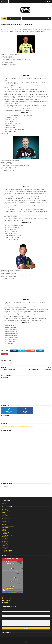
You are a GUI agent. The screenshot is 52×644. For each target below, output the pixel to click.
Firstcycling (5, 509)
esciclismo (5, 534)
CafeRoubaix (5, 528)
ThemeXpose (29, 639)
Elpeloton (4, 525)
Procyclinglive (6, 541)
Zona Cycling (5, 532)
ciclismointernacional (8, 526)
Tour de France (22, 27)
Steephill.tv (5, 540)
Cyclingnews (5, 514)
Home (4, 19)
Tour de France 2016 (31, 27)
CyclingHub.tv (6, 520)
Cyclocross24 (6, 547)
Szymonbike (5, 544)
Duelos (16, 27)
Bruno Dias (7, 600)
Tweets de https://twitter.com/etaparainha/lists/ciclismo (17, 426)
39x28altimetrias (6, 552)
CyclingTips (5, 531)
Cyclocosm (5, 537)
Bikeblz (4, 512)
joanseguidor (5, 522)
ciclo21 (4, 523)
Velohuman (5, 538)
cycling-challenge (7, 550)
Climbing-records (7, 543)
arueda (4, 529)
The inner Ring (6, 511)
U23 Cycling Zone (7, 546)
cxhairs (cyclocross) (7, 535)
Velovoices (5, 515)
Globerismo (5, 549)
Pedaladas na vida (7, 517)
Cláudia (6, 602)
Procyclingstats (6, 518)
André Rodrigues (8, 598)
